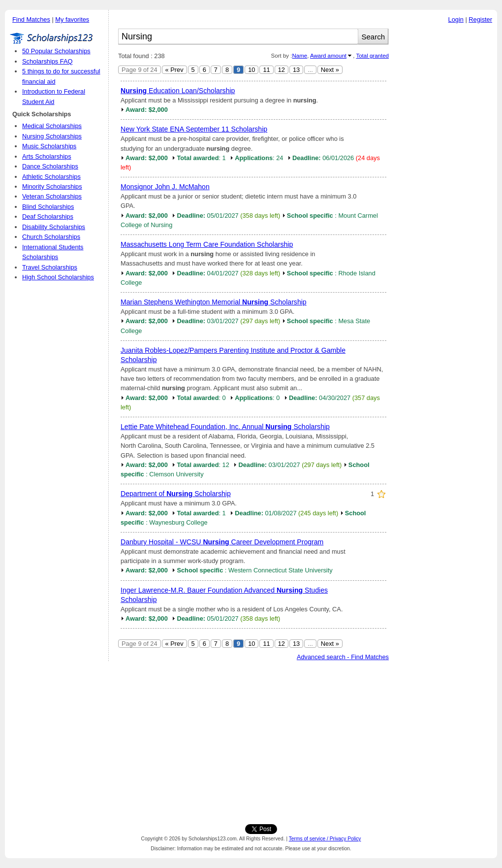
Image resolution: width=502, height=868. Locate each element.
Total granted (372, 56)
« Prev (174, 70)
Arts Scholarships (47, 156)
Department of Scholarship (176, 494)
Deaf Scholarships (48, 217)
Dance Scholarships (50, 166)
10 (251, 70)
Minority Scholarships (52, 186)
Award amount (328, 56)
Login (456, 19)
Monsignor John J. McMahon (165, 187)
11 (266, 70)
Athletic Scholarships (51, 177)
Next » (330, 70)
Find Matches (31, 19)
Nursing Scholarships (52, 136)
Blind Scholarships (48, 207)
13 (296, 70)
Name (299, 56)
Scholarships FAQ (47, 61)
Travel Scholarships (50, 267)
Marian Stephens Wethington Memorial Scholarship (214, 302)
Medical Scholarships (52, 126)
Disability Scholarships (54, 227)
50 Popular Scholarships (56, 51)
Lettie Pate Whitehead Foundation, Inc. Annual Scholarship (225, 427)
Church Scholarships (51, 237)
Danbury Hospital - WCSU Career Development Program (222, 542)
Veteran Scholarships (52, 196)
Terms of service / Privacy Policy (325, 839)
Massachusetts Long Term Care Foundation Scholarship (207, 244)
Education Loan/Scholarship (178, 91)
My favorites (72, 19)
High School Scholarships (58, 277)
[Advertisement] (251, 740)
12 (282, 70)
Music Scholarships (49, 146)
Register (480, 19)
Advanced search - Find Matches (343, 657)
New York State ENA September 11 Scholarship (194, 129)
